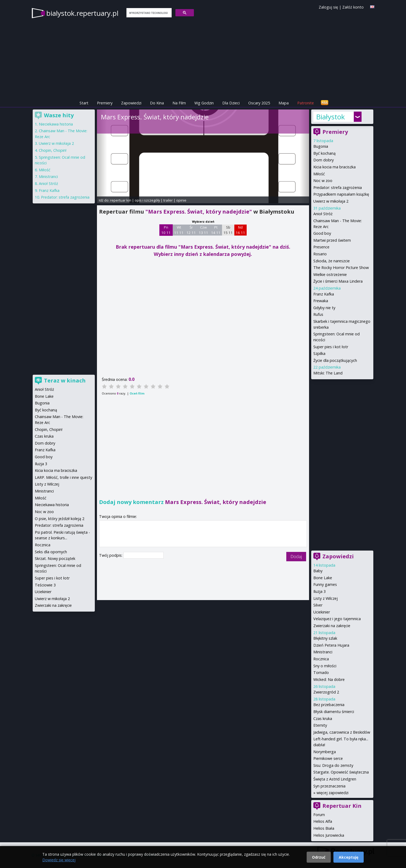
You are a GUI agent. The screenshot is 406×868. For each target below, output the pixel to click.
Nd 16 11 (240, 230)
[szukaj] (149, 13)
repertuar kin (121, 200)
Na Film (179, 103)
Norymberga (325, 752)
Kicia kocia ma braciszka (334, 167)
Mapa (284, 103)
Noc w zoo (323, 181)
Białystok (330, 117)
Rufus (318, 314)
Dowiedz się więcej (59, 860)
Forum (319, 815)
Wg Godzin (204, 103)
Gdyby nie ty (324, 308)
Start (84, 103)
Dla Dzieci (231, 103)
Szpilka (319, 353)
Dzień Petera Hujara (331, 645)
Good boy (322, 233)
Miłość (319, 174)
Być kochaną (324, 153)
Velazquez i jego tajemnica (337, 619)
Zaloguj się (328, 7)
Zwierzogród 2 (326, 692)
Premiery (105, 103)
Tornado (321, 672)
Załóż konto (353, 7)
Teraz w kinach (65, 380)
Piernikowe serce (328, 758)
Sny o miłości (325, 666)
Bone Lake (323, 578)
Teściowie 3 (45, 585)
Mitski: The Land (328, 373)
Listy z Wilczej (326, 598)
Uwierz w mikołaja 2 (331, 201)
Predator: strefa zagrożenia (338, 187)
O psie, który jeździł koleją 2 (60, 519)
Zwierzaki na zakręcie (332, 626)
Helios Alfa (323, 821)
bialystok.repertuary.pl (82, 13)
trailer (168, 200)
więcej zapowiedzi (332, 793)
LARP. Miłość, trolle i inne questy (63, 477)
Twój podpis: (111, 555)
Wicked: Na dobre (329, 679)
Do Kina (157, 103)
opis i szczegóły (147, 200)
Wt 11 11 (179, 230)
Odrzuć (319, 857)
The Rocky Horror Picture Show (341, 268)
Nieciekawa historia (56, 124)
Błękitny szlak (325, 638)
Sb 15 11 (228, 230)
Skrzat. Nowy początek (55, 558)
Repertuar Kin (342, 806)
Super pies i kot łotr (331, 347)
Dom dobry (324, 160)
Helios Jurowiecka (329, 835)
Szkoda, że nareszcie (332, 261)
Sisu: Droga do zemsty (333, 765)
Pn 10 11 (166, 230)
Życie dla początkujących (335, 360)
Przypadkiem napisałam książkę (341, 194)
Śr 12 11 (191, 230)
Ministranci (323, 652)
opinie (181, 200)
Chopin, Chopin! (53, 150)
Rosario (320, 254)
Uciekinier (322, 612)
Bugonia (321, 146)
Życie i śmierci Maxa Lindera (338, 281)
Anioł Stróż (323, 214)
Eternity (320, 725)
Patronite (306, 103)
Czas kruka (323, 719)
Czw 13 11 (203, 230)
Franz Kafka (324, 294)
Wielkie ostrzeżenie (330, 274)
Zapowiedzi (131, 103)
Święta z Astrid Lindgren (335, 779)
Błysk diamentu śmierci (334, 712)
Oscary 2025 (259, 103)
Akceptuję (349, 857)
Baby (318, 571)
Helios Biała (324, 828)
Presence (321, 247)
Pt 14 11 (216, 230)
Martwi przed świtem (332, 240)
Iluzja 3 (319, 591)
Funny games (325, 584)
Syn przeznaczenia (329, 786)
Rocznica (321, 659)
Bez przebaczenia (329, 705)
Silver (318, 605)
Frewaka (321, 301)
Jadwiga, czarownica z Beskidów (342, 732)
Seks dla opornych (51, 552)
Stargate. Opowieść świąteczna (341, 772)
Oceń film (137, 393)
